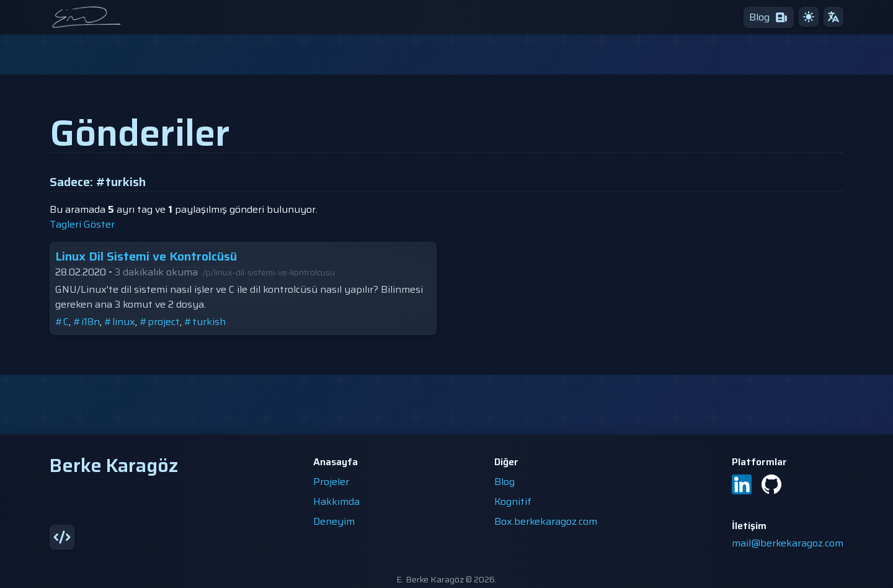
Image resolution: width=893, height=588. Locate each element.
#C (62, 322)
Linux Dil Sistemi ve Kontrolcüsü (146, 256)
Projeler (331, 482)
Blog (504, 482)
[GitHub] (771, 484)
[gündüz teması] (809, 17)
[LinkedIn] (742, 484)
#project (160, 322)
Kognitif (513, 501)
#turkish (205, 322)
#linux (120, 322)
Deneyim (334, 521)
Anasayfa (335, 462)
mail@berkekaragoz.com (788, 543)
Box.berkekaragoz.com (546, 521)
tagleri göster (82, 225)
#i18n (87, 322)
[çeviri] (833, 17)
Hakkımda (336, 501)
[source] (62, 537)
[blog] (769, 17)
